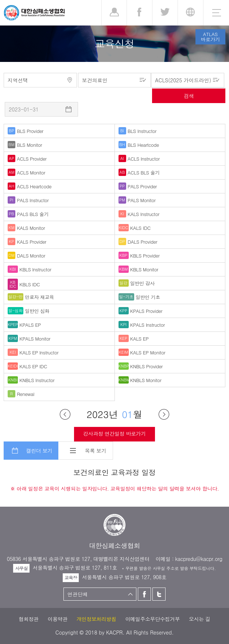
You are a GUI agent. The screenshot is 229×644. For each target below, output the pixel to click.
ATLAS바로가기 (210, 37)
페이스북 (144, 594)
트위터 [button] (165, 13)
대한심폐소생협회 (34, 13)
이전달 (65, 414)
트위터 (159, 594)
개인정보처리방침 (96, 619)
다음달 (164, 414)
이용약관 (58, 619)
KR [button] (191, 13)
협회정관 (28, 619)
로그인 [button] (114, 13)
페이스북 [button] (139, 13)
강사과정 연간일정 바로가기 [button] (114, 433)
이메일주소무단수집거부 (153, 619)
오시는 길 (200, 619)
